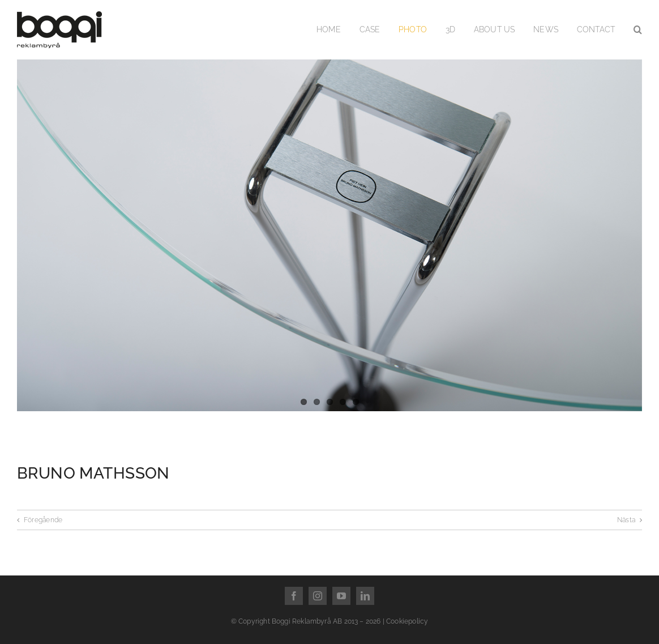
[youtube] (341, 596)
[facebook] (294, 596)
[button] (638, 30)
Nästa (626, 520)
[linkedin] (365, 596)
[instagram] (318, 596)
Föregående (43, 520)
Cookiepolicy (407, 621)
